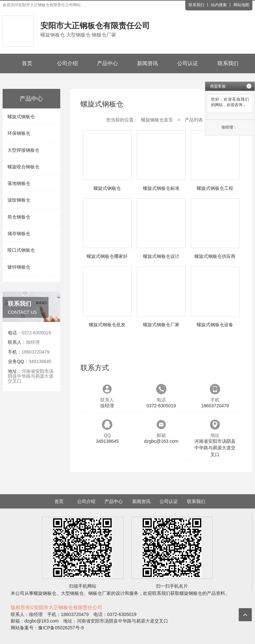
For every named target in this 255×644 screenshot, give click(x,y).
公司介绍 (67, 63)
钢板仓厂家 (100, 593)
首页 (27, 63)
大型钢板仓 (72, 593)
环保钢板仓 (19, 133)
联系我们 (196, 5)
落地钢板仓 (19, 183)
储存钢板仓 (19, 233)
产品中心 (107, 63)
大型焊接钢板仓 (23, 150)
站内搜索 (219, 5)
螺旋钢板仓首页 (157, 120)
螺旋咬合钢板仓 (23, 167)
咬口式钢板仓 (21, 250)
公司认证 (188, 63)
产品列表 (194, 120)
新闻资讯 (148, 63)
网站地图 (241, 5)
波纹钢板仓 (19, 200)
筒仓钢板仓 (19, 217)
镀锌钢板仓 (19, 267)
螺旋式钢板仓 (21, 117)
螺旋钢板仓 (45, 593)
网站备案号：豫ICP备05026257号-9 (47, 628)
